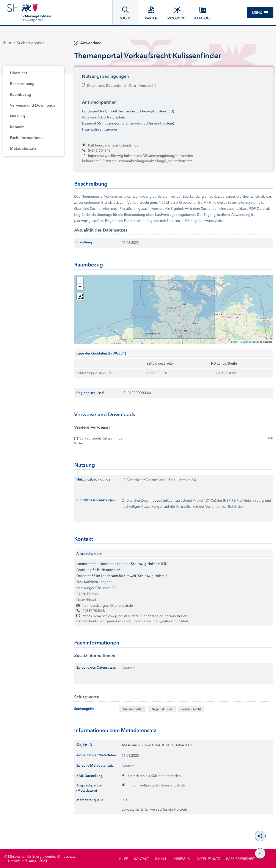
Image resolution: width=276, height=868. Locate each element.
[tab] (33, 73)
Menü (260, 13)
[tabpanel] (33, 111)
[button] (80, 280)
